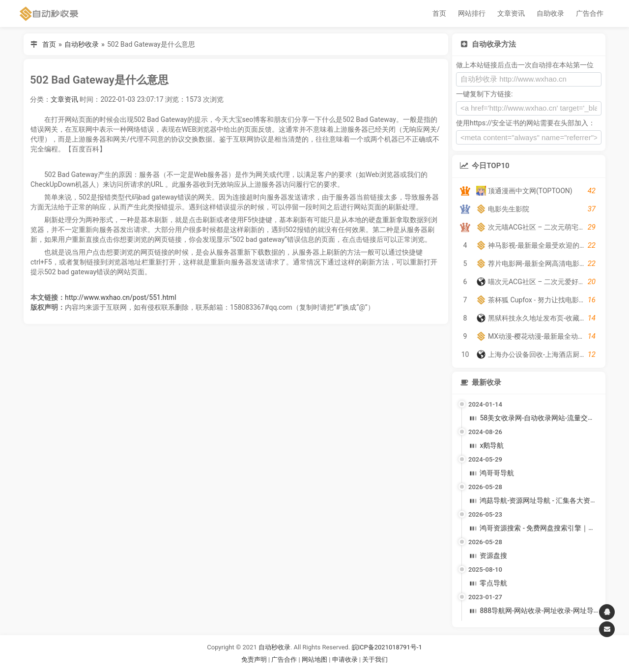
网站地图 (315, 659)
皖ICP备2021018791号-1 (387, 647)
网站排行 (472, 13)
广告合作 (590, 13)
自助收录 (550, 13)
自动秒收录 (82, 44)
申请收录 (345, 659)
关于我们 (375, 659)
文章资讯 (511, 13)
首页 (439, 13)
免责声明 (254, 659)
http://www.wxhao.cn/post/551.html (121, 297)
